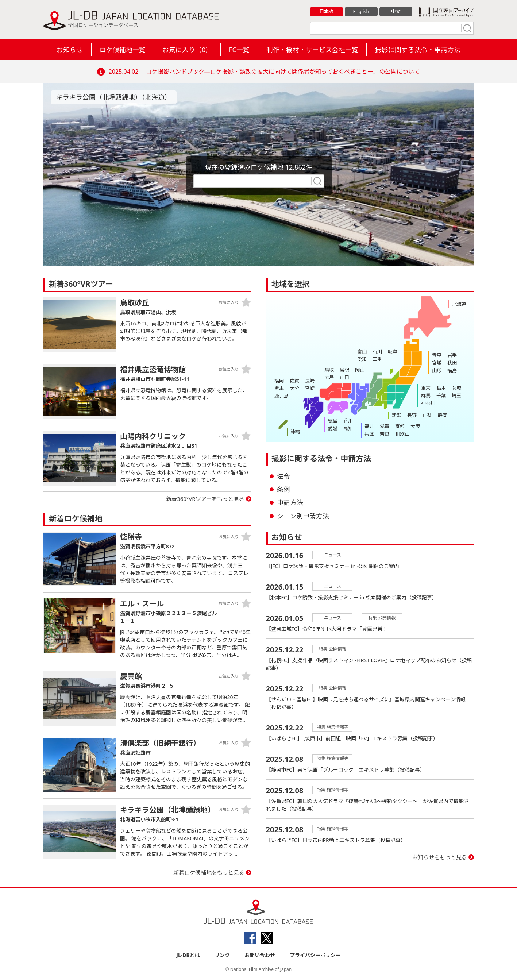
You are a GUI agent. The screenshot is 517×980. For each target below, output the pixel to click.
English (361, 11)
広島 (329, 377)
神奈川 (428, 403)
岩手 (452, 355)
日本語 (326, 11)
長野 (412, 415)
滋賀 (385, 426)
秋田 (452, 363)
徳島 (333, 421)
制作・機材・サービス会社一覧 (312, 50)
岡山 (360, 370)
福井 (369, 426)
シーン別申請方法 (303, 516)
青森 (437, 355)
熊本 (279, 388)
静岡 (443, 415)
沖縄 (295, 432)
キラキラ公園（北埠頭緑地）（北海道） (114, 97)
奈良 (385, 434)
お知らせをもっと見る (440, 857)
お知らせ (70, 50)
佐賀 (294, 381)
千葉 (441, 396)
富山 (362, 351)
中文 (396, 11)
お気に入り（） (187, 50)
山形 (437, 370)
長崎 (310, 381)
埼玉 (456, 396)
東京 (426, 388)
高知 (348, 428)
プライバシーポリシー (315, 955)
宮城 (437, 363)
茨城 (456, 388)
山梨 (427, 415)
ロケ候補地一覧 (123, 50)
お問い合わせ (260, 955)
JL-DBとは (188, 955)
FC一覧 (239, 50)
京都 (400, 426)
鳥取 (329, 370)
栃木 (441, 388)
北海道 (459, 304)
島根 (344, 370)
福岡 (279, 381)
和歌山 (402, 434)
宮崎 (310, 388)
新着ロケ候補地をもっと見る (209, 872)
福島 (452, 370)
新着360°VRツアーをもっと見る (205, 499)
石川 (377, 351)
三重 (377, 359)
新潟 (397, 415)
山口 (344, 377)
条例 (283, 489)
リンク (222, 955)
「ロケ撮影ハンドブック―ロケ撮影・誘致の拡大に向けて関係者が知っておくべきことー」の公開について (280, 72)
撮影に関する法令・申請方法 (418, 50)
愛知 (362, 359)
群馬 (426, 396)
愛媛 (333, 428)
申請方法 (290, 502)
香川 (348, 421)
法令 (283, 476)
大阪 (415, 426)
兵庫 (369, 434)
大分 (294, 388)
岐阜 (393, 351)
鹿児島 (281, 396)
